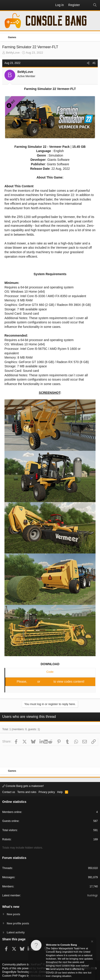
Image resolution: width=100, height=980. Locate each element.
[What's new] (86, 5)
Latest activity (16, 932)
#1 (94, 63)
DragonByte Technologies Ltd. (20, 972)
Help (60, 792)
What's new (11, 907)
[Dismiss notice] (92, 942)
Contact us (9, 792)
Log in (33, 682)
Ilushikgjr (93, 895)
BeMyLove (13, 53)
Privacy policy (47, 792)
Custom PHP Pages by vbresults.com (25, 976)
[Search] (95, 5)
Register (47, 682)
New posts (13, 914)
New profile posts (18, 923)
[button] (6, 5)
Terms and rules (27, 792)
